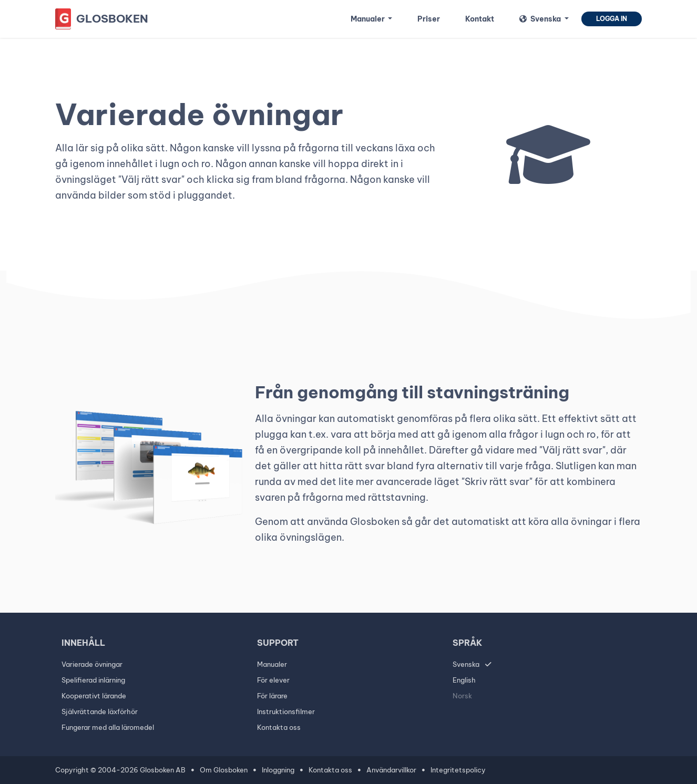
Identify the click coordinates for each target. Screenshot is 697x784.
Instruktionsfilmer (286, 711)
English (464, 680)
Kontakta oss (279, 727)
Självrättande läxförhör (100, 711)
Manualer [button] (368, 19)
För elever (273, 680)
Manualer (272, 664)
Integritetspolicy (458, 770)
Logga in (612, 19)
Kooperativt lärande (94, 696)
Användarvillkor (391, 770)
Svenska (466, 664)
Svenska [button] (541, 19)
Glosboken (112, 19)
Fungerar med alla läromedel (108, 727)
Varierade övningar (92, 664)
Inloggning (278, 770)
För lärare (272, 696)
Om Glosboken (224, 770)
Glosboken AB (163, 770)
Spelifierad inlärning (93, 680)
